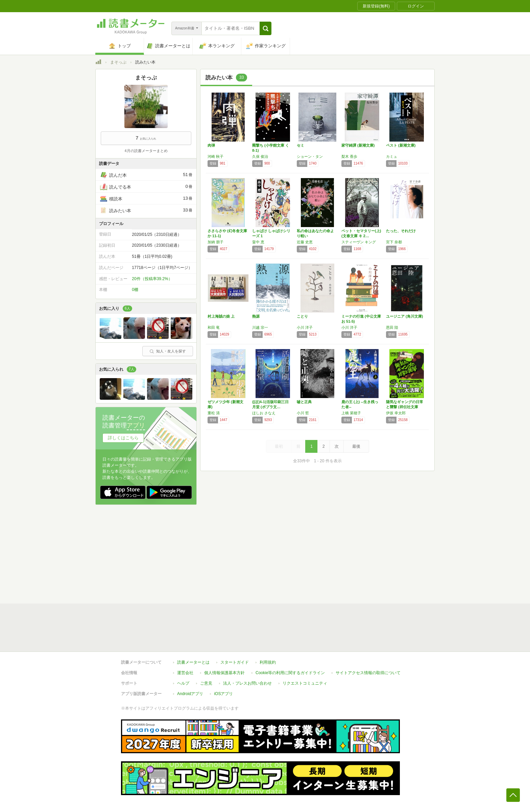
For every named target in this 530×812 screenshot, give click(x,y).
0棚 (135, 290)
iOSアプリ (223, 694)
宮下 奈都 (394, 242)
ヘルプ (183, 683)
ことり (302, 316)
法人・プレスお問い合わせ (247, 683)
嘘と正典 (304, 402)
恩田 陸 (392, 327)
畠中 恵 (258, 242)
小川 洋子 (305, 327)
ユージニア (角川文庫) (404, 316)
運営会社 (185, 673)
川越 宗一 (260, 327)
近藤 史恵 (305, 242)
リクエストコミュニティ (305, 683)
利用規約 (268, 662)
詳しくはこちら (123, 438)
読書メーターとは (193, 662)
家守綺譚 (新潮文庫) (358, 145)
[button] (266, 28)
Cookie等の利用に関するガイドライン (290, 673)
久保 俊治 (260, 156)
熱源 (256, 316)
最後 (356, 446)
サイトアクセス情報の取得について (368, 673)
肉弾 (211, 145)
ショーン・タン (310, 156)
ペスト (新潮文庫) (401, 145)
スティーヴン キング (359, 242)
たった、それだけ (401, 231)
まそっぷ (118, 62)
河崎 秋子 (215, 156)
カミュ (392, 156)
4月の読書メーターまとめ (146, 151)
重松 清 (214, 413)
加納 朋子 (215, 242)
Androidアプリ (190, 694)
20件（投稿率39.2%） (152, 279)
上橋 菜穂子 (351, 413)
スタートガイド (235, 662)
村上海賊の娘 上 (221, 316)
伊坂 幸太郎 (396, 413)
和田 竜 (214, 327)
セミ (300, 145)
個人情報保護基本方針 (224, 673)
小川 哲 (303, 413)
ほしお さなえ (264, 413)
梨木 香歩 (349, 156)
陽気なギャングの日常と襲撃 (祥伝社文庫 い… (405, 407)
